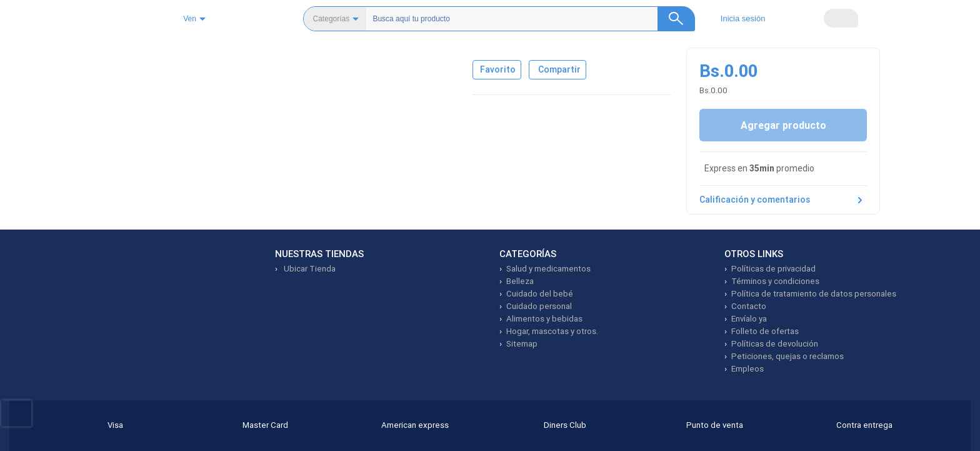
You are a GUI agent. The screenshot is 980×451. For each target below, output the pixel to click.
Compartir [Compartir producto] (574, 155)
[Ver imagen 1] (120, 93)
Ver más (572, 273)
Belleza (114, 54)
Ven (224, 19)
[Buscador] (522, 19)
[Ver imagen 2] (120, 138)
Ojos (213, 54)
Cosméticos (166, 54)
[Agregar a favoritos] (502, 155)
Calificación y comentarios (783, 295)
